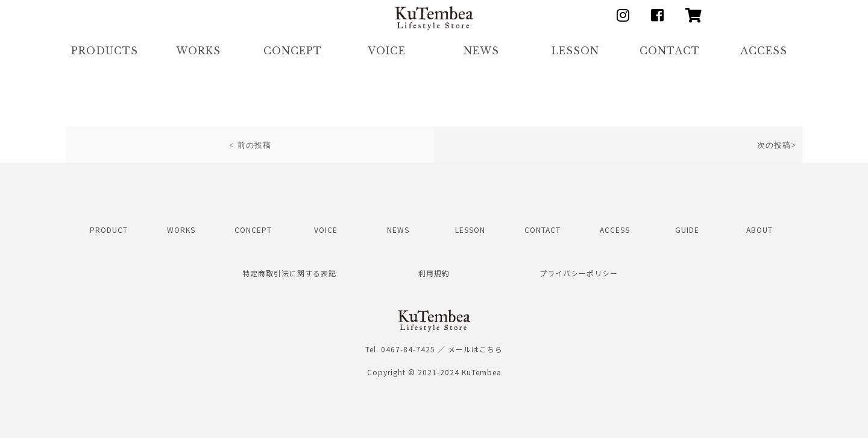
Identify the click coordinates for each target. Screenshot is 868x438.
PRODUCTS (105, 51)
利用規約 (434, 273)
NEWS (481, 51)
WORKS (198, 51)
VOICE (387, 51)
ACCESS (764, 51)
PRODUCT (109, 230)
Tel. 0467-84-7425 (400, 349)
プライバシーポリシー (579, 273)
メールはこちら (475, 349)
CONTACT (670, 51)
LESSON (575, 51)
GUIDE (687, 230)
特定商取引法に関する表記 (289, 273)
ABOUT (759, 230)
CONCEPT (293, 51)
